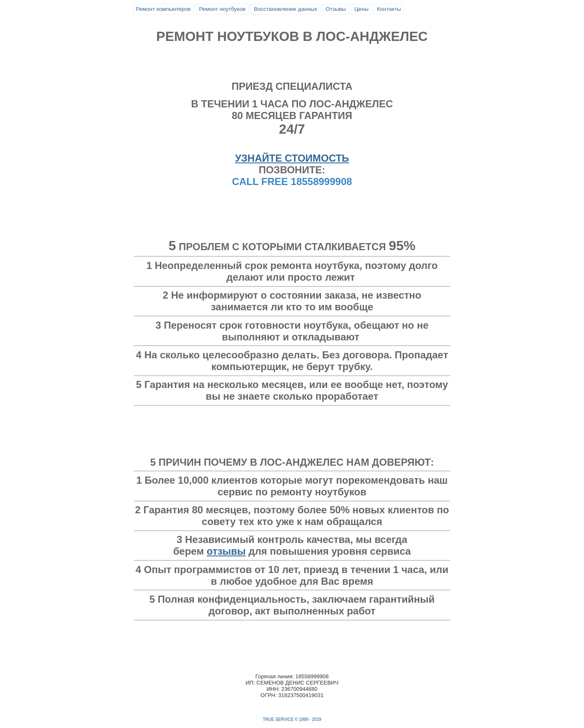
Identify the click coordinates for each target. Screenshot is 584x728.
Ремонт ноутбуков (222, 9)
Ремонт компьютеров (163, 9)
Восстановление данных (286, 9)
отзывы (226, 551)
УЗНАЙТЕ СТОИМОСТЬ (292, 158)
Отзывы (336, 9)
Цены (362, 9)
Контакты (389, 9)
